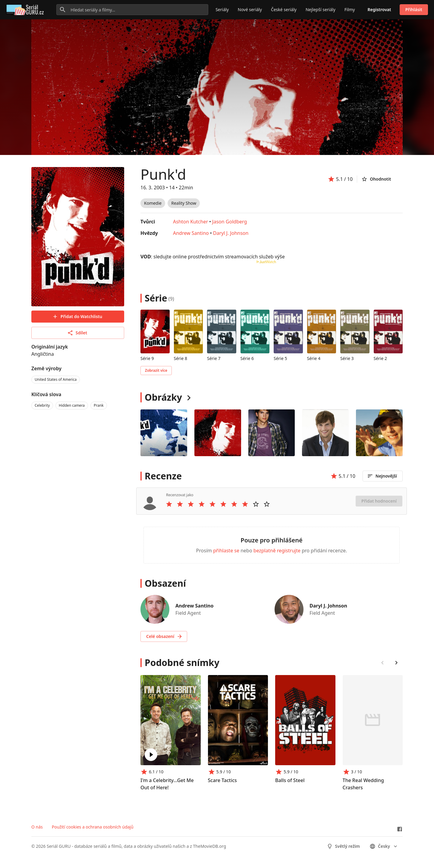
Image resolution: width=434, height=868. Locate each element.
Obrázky (163, 397)
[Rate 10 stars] (267, 504)
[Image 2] (272, 433)
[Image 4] (379, 433)
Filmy (350, 9)
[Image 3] (325, 433)
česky (384, 846)
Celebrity (42, 405)
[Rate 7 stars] (234, 504)
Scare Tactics (222, 780)
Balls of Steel (290, 780)
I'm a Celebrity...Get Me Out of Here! (167, 784)
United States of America (56, 379)
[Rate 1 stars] (169, 504)
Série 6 (247, 358)
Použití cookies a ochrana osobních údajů (93, 827)
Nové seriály (250, 9)
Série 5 (280, 358)
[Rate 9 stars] (256, 504)
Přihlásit (414, 9)
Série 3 (347, 358)
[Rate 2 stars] (180, 504)
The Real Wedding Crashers (363, 784)
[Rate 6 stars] (223, 504)
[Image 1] (218, 433)
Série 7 (214, 358)
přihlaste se (226, 551)
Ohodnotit (376, 179)
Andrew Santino (191, 233)
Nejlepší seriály (321, 9)
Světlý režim (343, 846)
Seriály (222, 9)
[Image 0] (164, 433)
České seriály (284, 9)
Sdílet (77, 333)
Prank (99, 405)
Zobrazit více (156, 370)
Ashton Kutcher (190, 222)
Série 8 (181, 358)
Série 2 (381, 358)
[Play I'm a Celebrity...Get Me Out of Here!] (151, 755)
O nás (37, 827)
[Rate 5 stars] (212, 504)
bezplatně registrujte (277, 551)
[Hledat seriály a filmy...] (132, 10)
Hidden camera (72, 405)
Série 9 (147, 358)
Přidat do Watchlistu (77, 317)
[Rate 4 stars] (202, 504)
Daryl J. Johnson (231, 233)
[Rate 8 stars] (245, 504)
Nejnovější (382, 476)
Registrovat (379, 9)
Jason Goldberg (230, 222)
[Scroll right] (396, 663)
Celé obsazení (164, 636)
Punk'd (163, 174)
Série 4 (314, 358)
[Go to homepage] (26, 10)
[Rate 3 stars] (191, 504)
